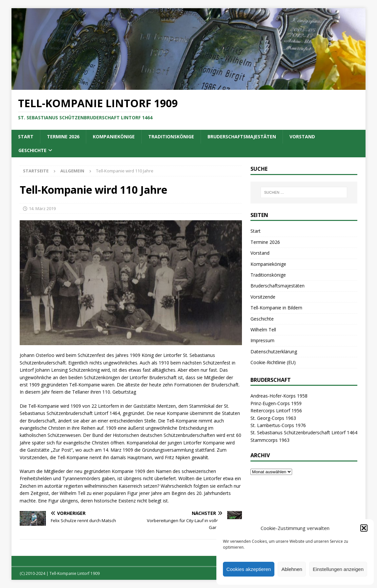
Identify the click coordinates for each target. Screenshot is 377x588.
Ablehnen (292, 569)
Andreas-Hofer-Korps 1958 (279, 396)
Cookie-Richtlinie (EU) (273, 362)
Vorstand (302, 137)
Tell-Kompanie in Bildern (276, 308)
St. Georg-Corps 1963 (273, 418)
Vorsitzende (263, 297)
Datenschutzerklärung (274, 352)
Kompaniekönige (114, 137)
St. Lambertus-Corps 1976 (278, 425)
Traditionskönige (171, 137)
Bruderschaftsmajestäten (242, 137)
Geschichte (32, 150)
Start (26, 137)
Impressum (262, 340)
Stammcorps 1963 (270, 440)
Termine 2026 (63, 137)
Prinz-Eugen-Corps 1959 (276, 403)
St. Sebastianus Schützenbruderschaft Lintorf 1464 (304, 432)
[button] (364, 528)
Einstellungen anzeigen (338, 569)
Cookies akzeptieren (249, 569)
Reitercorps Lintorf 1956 (276, 411)
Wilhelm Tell (263, 330)
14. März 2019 (42, 208)
